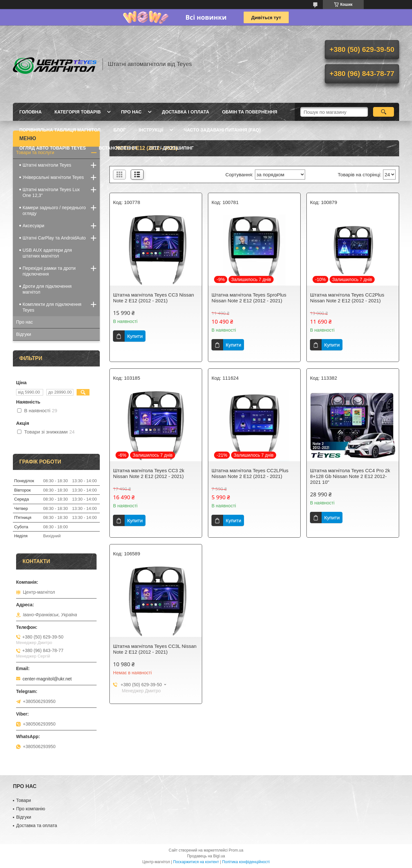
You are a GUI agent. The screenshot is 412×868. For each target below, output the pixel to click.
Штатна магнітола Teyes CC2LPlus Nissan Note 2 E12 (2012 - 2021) (250, 473)
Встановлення (118, 148)
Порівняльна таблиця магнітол (60, 130)
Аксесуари (33, 226)
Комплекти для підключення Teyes (52, 307)
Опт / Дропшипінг (171, 148)
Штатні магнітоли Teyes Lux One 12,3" (51, 192)
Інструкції (151, 130)
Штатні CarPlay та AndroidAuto (54, 238)
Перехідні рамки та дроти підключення (49, 271)
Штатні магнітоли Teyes (47, 165)
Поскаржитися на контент (196, 862)
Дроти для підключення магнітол (47, 289)
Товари (23, 800)
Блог (119, 130)
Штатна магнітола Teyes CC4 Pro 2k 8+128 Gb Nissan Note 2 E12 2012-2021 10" (350, 476)
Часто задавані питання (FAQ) (222, 130)
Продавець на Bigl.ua (206, 856)
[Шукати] (384, 112)
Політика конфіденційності (246, 862)
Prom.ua (236, 850)
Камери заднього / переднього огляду (54, 210)
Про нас (131, 112)
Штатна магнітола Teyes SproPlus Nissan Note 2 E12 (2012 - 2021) (249, 298)
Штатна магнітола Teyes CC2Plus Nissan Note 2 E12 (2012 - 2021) (347, 298)
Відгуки (24, 334)
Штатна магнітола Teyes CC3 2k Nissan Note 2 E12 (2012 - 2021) (149, 473)
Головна (30, 112)
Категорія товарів (78, 112)
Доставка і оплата (186, 112)
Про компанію (31, 809)
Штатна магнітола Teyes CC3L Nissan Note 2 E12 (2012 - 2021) (155, 649)
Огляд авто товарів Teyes (53, 148)
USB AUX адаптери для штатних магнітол (47, 253)
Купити (135, 336)
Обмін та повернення (250, 112)
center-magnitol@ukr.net (47, 679)
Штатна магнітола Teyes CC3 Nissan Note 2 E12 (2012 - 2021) (153, 298)
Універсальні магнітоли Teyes (53, 177)
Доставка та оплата (37, 825)
